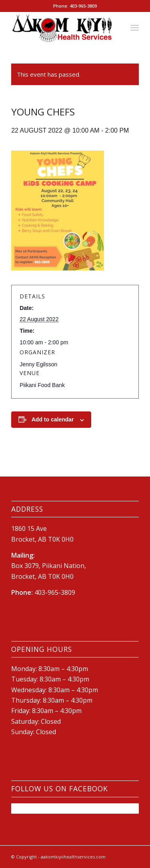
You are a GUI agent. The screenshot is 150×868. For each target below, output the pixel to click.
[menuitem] (135, 28)
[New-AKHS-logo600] (62, 28)
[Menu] (135, 28)
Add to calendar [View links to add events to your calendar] (53, 419)
